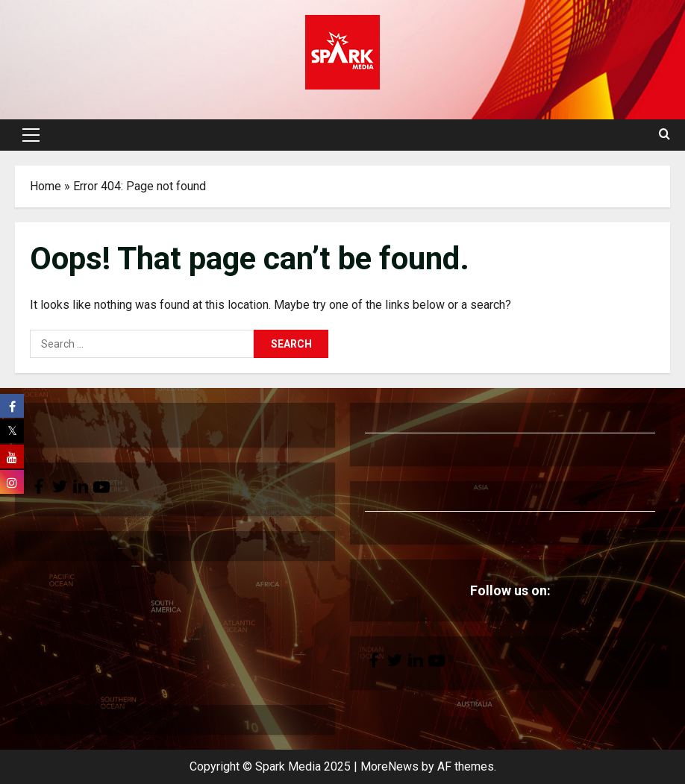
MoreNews (390, 766)
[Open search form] (664, 135)
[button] (31, 135)
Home (46, 186)
